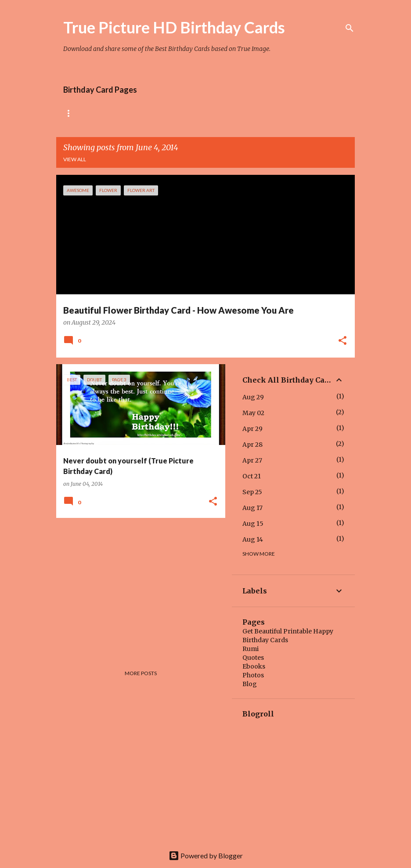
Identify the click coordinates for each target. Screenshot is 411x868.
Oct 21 (252, 476)
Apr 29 (252, 429)
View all (75, 159)
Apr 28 (252, 445)
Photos (253, 675)
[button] (342, 341)
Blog (250, 684)
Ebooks (254, 666)
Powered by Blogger (206, 855)
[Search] (350, 28)
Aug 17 (252, 508)
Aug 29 (253, 397)
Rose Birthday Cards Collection (112, 113)
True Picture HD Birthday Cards (174, 27)
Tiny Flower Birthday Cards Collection (240, 113)
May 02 (253, 413)
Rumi (251, 649)
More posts (141, 673)
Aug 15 (253, 524)
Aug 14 (253, 539)
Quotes (253, 658)
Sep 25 (252, 492)
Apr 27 (252, 460)
